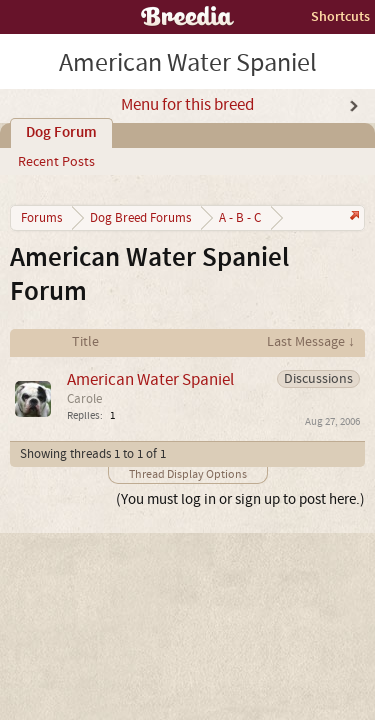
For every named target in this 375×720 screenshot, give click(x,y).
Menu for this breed (187, 105)
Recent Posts (56, 162)
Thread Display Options (188, 474)
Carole (84, 399)
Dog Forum (61, 133)
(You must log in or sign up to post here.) (240, 499)
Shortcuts (340, 16)
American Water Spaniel (150, 379)
